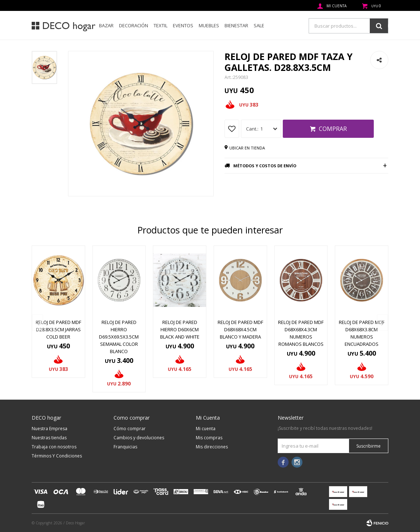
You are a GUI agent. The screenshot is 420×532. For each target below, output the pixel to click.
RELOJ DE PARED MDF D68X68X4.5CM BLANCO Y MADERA (240, 329)
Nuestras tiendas (49, 438)
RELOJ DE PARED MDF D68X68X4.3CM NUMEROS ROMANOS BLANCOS (301, 333)
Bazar (106, 25)
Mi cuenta (206, 429)
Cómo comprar (130, 429)
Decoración (134, 25)
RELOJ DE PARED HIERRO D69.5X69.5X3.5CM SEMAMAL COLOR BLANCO (119, 337)
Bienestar (236, 25)
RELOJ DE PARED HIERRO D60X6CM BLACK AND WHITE (180, 329)
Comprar (333, 129)
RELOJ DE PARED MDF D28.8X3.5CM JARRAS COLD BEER (58, 329)
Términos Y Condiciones (57, 456)
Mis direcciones (212, 447)
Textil (161, 25)
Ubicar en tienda (247, 148)
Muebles (209, 25)
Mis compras (209, 438)
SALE (259, 25)
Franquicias (125, 447)
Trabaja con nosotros (54, 447)
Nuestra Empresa (49, 429)
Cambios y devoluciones (139, 438)
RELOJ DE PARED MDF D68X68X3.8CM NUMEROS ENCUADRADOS (362, 333)
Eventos (183, 25)
